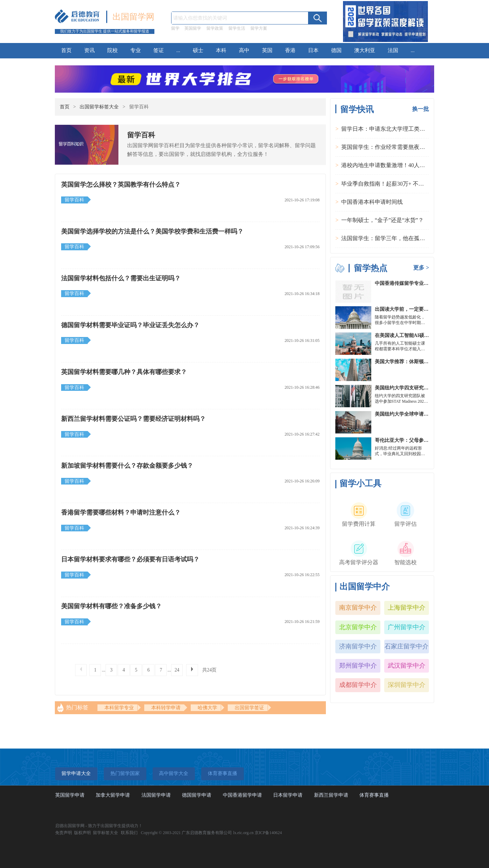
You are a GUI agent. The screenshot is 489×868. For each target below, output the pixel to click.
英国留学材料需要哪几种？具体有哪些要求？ (124, 372)
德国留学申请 (197, 795)
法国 (393, 50)
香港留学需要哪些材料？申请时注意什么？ (121, 512)
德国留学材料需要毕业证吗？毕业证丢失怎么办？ (130, 325)
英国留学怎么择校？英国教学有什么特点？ (121, 185)
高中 (244, 50)
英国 (267, 50)
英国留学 (193, 28)
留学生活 (237, 28)
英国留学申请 (70, 795)
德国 (336, 50)
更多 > (421, 268)
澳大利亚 (365, 50)
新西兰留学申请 (331, 795)
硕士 (198, 50)
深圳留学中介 (407, 685)
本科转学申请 (166, 708)
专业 (136, 50)
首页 (66, 50)
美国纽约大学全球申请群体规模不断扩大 (419, 414)
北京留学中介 (358, 627)
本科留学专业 (119, 708)
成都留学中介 (358, 685)
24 (177, 670)
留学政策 (215, 28)
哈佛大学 (207, 708)
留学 (175, 28)
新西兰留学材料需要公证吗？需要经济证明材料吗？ (133, 419)
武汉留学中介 (407, 666)
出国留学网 (133, 17)
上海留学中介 (407, 608)
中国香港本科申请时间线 (372, 202)
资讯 (89, 50)
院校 (112, 50)
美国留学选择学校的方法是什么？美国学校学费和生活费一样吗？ (152, 231)
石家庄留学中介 (407, 646)
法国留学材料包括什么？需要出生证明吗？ (121, 278)
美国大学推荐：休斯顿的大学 (407, 362)
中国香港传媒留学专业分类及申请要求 (416, 283)
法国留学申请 (156, 795)
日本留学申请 (288, 795)
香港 (290, 50)
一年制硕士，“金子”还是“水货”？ (382, 220)
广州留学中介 (407, 627)
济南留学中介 (358, 646)
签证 (159, 50)
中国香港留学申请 (242, 795)
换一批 (421, 109)
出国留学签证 (249, 708)
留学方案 (259, 28)
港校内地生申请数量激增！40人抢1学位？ (393, 165)
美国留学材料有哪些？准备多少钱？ (111, 606)
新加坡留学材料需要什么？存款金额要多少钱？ (127, 466)
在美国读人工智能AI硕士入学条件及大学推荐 (424, 335)
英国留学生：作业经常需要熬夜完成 (386, 147)
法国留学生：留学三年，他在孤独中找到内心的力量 (406, 238)
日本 (313, 50)
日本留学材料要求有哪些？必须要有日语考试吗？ (130, 559)
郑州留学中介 (358, 666)
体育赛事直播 (374, 795)
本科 (221, 50)
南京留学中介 (358, 608)
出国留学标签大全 (99, 107)
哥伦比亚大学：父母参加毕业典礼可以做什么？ (426, 440)
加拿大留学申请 (113, 795)
